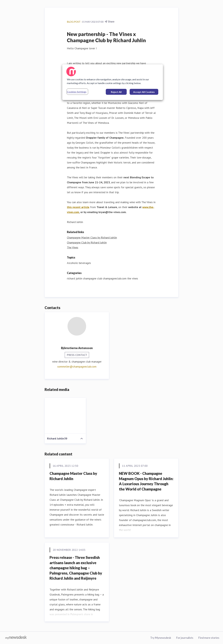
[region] (113, 82)
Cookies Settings (77, 92)
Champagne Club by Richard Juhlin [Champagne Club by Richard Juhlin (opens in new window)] (87, 242)
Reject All (116, 92)
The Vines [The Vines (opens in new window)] (73, 247)
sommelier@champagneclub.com (77, 367)
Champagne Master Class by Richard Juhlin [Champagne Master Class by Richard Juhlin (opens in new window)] (92, 237)
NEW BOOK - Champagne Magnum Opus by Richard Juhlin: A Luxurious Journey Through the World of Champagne (146, 481)
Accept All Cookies (144, 92)
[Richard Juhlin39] (65, 416)
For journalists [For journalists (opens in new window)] (185, 638)
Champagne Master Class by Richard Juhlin (73, 476)
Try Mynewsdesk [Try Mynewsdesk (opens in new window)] (161, 638)
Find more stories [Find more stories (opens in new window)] (209, 638)
